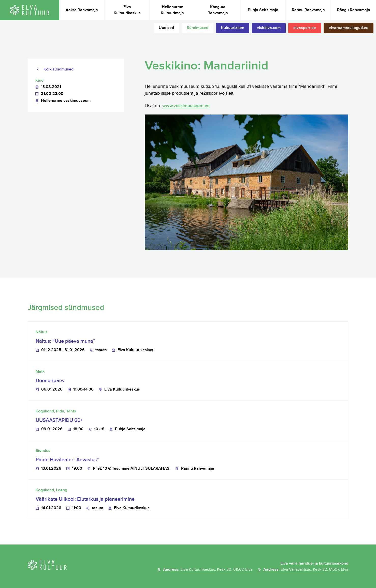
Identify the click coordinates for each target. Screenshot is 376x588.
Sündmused (198, 28)
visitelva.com (269, 28)
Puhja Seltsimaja (263, 10)
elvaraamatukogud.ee (349, 28)
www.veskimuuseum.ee (186, 106)
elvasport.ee (305, 28)
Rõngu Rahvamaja (354, 10)
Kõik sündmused (59, 69)
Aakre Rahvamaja (82, 10)
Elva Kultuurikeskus (127, 10)
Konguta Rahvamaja (218, 10)
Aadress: (208, 570)
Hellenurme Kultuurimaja (172, 10)
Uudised (166, 28)
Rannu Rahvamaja (308, 10)
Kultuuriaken (233, 28)
